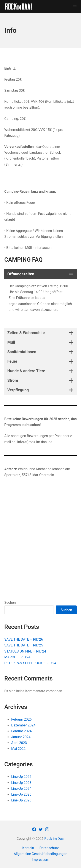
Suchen (10, 603)
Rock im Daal (54, 839)
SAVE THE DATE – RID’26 (24, 639)
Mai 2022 (18, 749)
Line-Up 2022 (21, 777)
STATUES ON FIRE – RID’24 (25, 651)
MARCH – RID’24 (17, 657)
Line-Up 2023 (21, 783)
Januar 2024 (21, 737)
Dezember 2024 (23, 725)
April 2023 (19, 743)
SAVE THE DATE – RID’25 (24, 645)
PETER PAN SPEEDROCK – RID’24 (30, 663)
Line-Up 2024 (21, 789)
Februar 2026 (21, 719)
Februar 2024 (21, 731)
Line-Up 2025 (21, 794)
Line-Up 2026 (21, 800)
